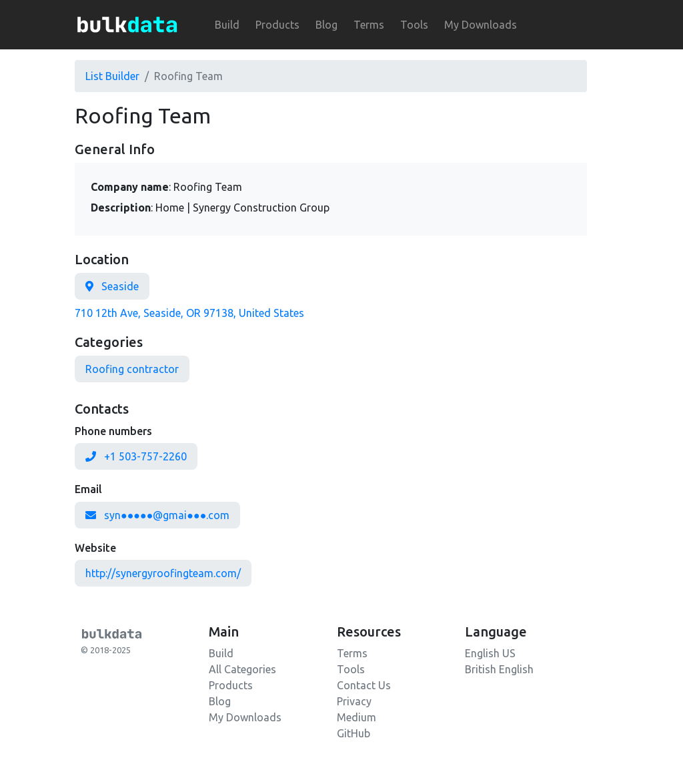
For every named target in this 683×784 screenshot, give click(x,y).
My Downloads (481, 25)
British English (499, 669)
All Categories (242, 669)
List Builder (112, 76)
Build (227, 25)
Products (277, 25)
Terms (369, 25)
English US (490, 653)
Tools (414, 25)
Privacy (354, 701)
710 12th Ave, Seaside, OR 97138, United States (189, 313)
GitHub (354, 733)
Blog (326, 25)
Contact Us (364, 685)
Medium (357, 717)
